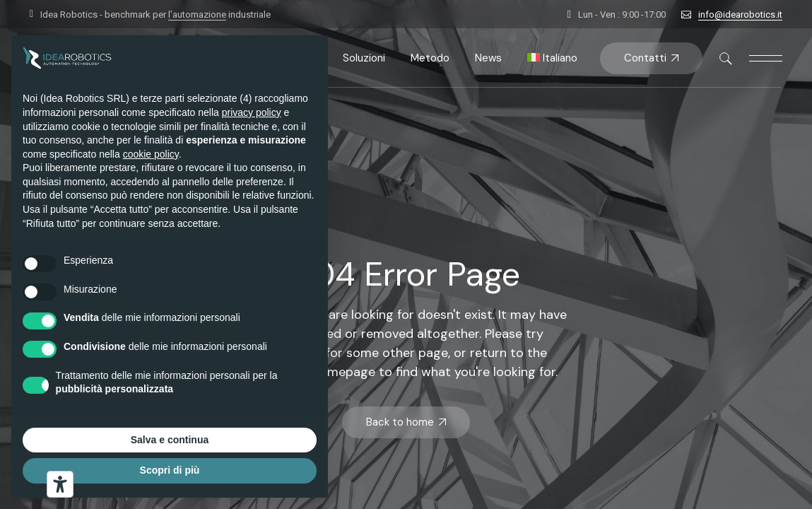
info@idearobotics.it (740, 14)
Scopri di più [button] (170, 470)
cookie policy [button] (151, 154)
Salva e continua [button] (170, 440)
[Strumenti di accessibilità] (60, 484)
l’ (197, 14)
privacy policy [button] (252, 112)
